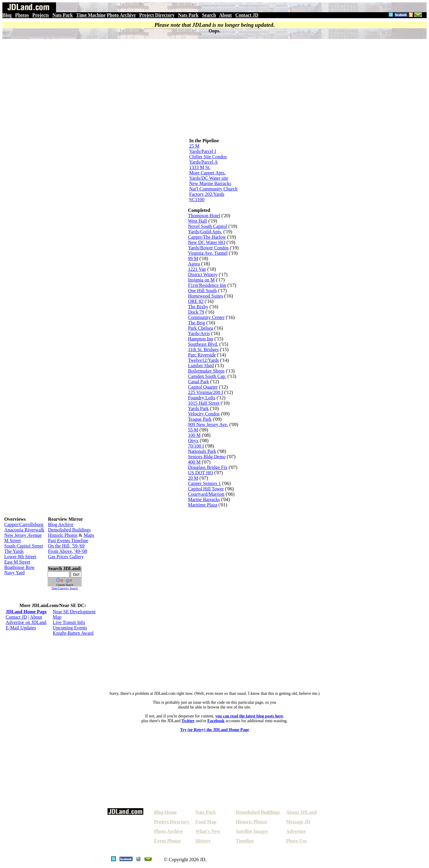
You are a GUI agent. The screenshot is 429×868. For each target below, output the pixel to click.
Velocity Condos (204, 414)
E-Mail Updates (21, 628)
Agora (194, 264)
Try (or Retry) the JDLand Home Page (214, 730)
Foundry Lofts (202, 398)
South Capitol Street (24, 546)
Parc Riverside (202, 355)
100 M (194, 435)
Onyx (193, 441)
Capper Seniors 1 (204, 483)
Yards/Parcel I (203, 151)
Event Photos (167, 841)
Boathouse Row (19, 567)
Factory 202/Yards (207, 194)
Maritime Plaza (203, 505)
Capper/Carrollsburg (24, 524)
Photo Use (296, 841)
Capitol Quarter (203, 387)
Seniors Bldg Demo (207, 457)
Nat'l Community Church (213, 189)
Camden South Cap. (207, 376)
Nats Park (63, 15)
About (225, 15)
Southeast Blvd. (203, 344)
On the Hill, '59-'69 (66, 546)
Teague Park (200, 419)
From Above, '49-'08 (68, 551)
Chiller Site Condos (208, 157)
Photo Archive (121, 15)
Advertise (296, 831)
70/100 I (196, 446)
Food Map (206, 822)
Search (209, 15)
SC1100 (197, 200)
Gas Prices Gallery (66, 557)
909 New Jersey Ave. (208, 424)
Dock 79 (196, 312)
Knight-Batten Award (73, 633)
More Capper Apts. (207, 173)
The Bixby (198, 307)
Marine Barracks (204, 499)
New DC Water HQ (207, 242)
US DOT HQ (200, 473)
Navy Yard (14, 573)
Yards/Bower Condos (208, 248)
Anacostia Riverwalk (24, 530)
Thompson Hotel (204, 216)
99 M (193, 258)
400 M (194, 462)
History (203, 841)
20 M (193, 478)
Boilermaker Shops (206, 371)
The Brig (196, 323)
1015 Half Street (204, 403)
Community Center (206, 317)
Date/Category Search (65, 588)
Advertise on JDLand (26, 622)
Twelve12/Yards (203, 360)
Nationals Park (202, 451)
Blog (7, 15)
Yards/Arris (199, 333)
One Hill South (202, 291)
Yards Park (198, 408)
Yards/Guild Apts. (205, 232)
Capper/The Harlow (207, 237)
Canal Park (199, 382)
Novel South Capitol (208, 226)
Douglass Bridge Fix (208, 467)
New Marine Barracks (210, 183)
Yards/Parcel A (203, 162)
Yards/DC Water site (209, 178)
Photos (22, 15)
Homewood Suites (206, 296)
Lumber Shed (201, 366)
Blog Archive (61, 524)
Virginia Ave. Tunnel (208, 253)
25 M (194, 146)
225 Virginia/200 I (206, 392)
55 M (193, 430)
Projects (41, 15)
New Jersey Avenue (23, 535)
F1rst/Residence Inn (207, 285)
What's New (208, 831)
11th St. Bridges (203, 349)
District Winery (203, 275)
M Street (13, 541)
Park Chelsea (200, 328)
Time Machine (91, 15)
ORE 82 (196, 301)
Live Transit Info (69, 622)
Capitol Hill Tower (206, 489)
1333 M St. (200, 167)
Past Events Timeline (68, 541)
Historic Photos (63, 535)
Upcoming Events (70, 628)
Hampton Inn (201, 339)
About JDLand (301, 812)
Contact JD (247, 15)
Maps (89, 535)
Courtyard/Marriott (206, 494)
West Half (198, 221)
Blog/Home (165, 812)
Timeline (245, 841)
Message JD (298, 822)
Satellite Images (252, 831)
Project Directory (157, 15)
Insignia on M (201, 280)
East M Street (17, 562)
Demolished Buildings (69, 530)
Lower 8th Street (20, 557)
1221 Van (197, 269)
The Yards (14, 551)
